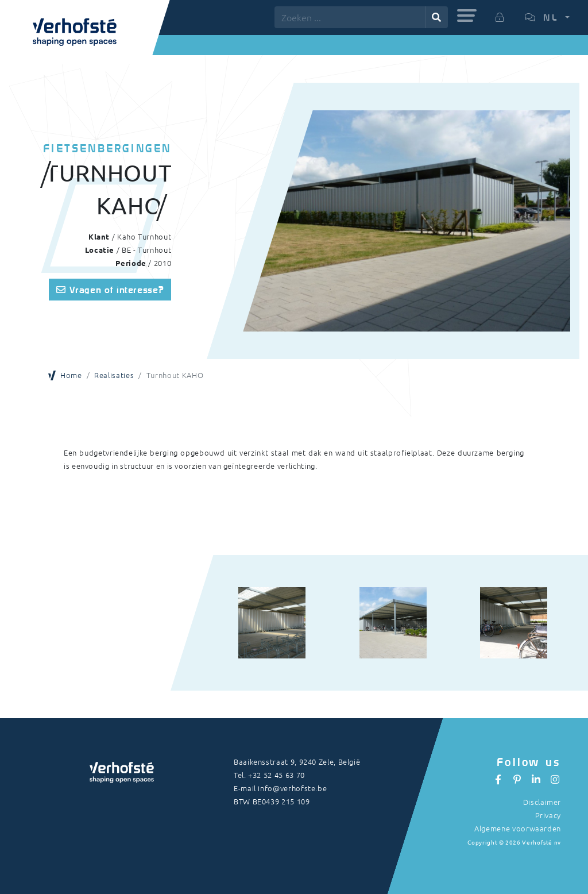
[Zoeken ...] (350, 17)
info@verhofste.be (292, 788)
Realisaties (114, 375)
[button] (467, 16)
